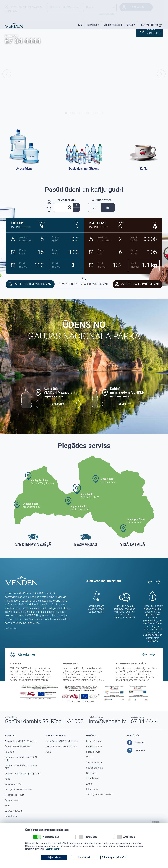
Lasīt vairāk (11, 628)
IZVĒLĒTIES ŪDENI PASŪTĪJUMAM (33, 284)
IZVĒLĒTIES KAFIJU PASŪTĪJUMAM (140, 284)
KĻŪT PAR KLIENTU (151, 25)
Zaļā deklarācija (94, 762)
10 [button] (98, 113)
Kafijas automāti (13, 784)
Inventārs (10, 752)
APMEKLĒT (58, 404)
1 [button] (66, 113)
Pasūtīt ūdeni (11, 816)
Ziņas (89, 784)
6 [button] (84, 113)
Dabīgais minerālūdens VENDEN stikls (21, 759)
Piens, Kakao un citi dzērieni (19, 790)
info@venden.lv (107, 721)
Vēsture (90, 757)
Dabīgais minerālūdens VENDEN (61, 746)
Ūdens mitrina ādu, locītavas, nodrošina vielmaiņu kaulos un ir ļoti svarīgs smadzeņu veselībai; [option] (125, 612)
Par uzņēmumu (94, 741)
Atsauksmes (92, 778)
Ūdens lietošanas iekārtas (18, 746)
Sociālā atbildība (94, 768)
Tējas (7, 805)
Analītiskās (124, 837)
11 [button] (102, 113)
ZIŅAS (130, 25)
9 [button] (95, 113)
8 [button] (91, 113)
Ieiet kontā (138, 7)
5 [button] (80, 113)
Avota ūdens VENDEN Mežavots (21, 741)
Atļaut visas (54, 857)
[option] (84, 74)
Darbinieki (91, 773)
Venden (14, 25)
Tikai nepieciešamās (114, 857)
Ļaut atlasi (84, 857)
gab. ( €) (154, 31)
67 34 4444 (23, 41)
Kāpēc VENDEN (94, 746)
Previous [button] (7, 74)
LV (79, 25)
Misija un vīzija (93, 752)
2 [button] (70, 113)
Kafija (8, 779)
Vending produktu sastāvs (99, 794)
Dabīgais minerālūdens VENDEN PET (21, 767)
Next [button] (161, 74)
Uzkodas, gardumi (14, 811)
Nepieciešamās (46, 837)
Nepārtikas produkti (15, 795)
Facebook (136, 743)
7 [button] (88, 113)
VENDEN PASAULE (112, 25)
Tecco (155, 822)
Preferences (86, 837)
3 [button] (73, 113)
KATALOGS (92, 25)
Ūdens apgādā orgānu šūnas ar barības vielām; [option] (97, 609)
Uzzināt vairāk (53, 849)
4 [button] (77, 113)
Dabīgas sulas (12, 800)
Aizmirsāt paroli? (108, 14)
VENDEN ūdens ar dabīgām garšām (23, 774)
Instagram (136, 750)
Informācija (92, 789)
